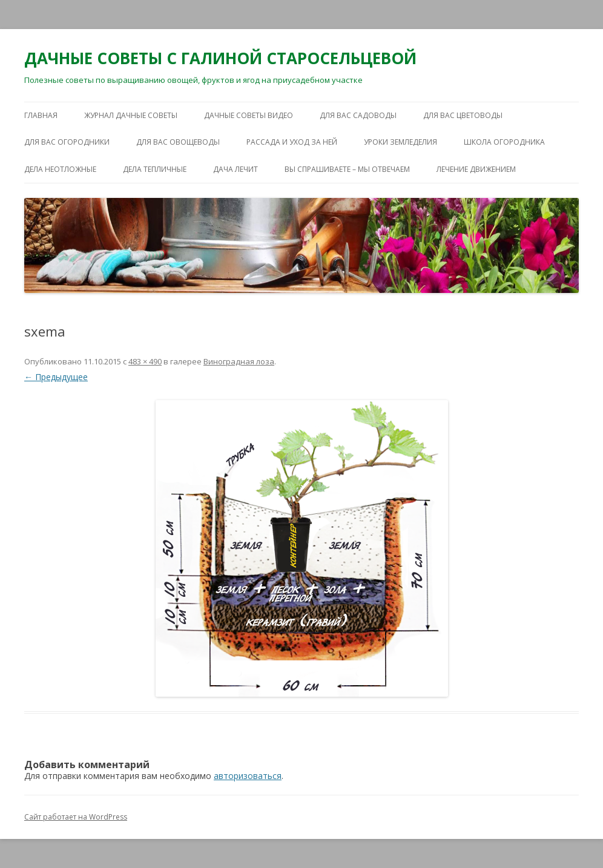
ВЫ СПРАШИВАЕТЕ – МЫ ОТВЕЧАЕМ (347, 169)
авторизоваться (248, 776)
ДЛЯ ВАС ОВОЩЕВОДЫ (178, 142)
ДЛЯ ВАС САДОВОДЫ (358, 115)
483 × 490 (145, 361)
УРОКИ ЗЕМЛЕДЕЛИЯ (400, 142)
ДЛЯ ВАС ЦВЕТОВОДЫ (463, 115)
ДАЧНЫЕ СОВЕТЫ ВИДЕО (249, 115)
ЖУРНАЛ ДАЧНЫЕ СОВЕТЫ (131, 115)
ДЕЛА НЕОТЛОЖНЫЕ (60, 169)
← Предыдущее (56, 377)
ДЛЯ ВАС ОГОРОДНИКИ (67, 142)
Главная (41, 115)
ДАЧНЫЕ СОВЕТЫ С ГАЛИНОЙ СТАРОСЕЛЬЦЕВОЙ (220, 58)
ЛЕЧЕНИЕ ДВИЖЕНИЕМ (476, 169)
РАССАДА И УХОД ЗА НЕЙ (292, 142)
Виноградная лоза (239, 361)
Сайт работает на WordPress (76, 817)
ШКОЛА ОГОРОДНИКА (504, 142)
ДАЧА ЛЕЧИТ (236, 169)
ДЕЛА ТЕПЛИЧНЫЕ (155, 169)
